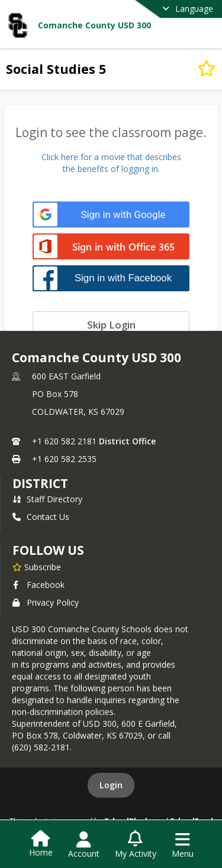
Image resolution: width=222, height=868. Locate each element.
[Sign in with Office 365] (111, 247)
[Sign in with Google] (111, 215)
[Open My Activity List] (136, 845)
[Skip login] (111, 324)
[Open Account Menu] (84, 845)
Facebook (38, 585)
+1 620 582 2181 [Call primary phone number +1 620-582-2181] (64, 441)
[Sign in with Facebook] (111, 278)
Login (111, 785)
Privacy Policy (46, 602)
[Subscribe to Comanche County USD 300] (37, 567)
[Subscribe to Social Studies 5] (207, 69)
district (40, 483)
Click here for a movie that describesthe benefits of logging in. (111, 163)
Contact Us (41, 517)
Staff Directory (47, 499)
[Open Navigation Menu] (183, 845)
